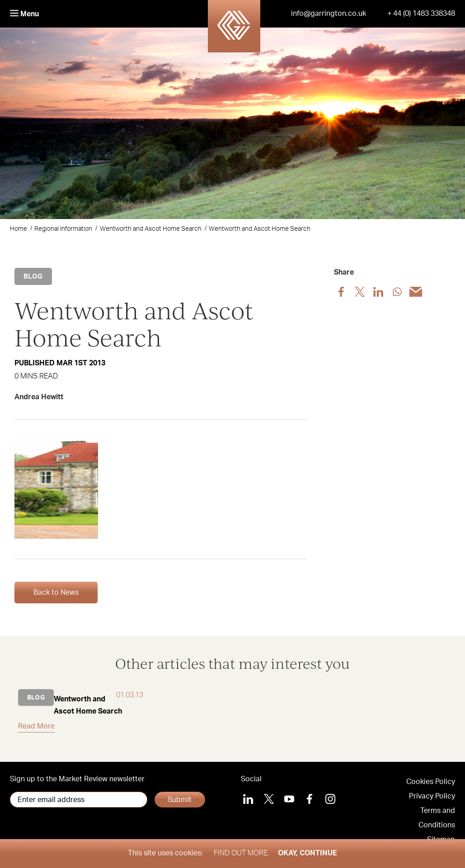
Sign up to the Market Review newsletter (77, 779)
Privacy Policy (432, 796)
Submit (180, 800)
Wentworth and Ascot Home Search (151, 229)
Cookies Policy (431, 782)
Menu (24, 14)
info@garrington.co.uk (329, 14)
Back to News (56, 593)
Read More (36, 726)
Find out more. (241, 853)
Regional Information (63, 229)
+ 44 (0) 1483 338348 (421, 14)
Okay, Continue (308, 853)
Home (19, 229)
